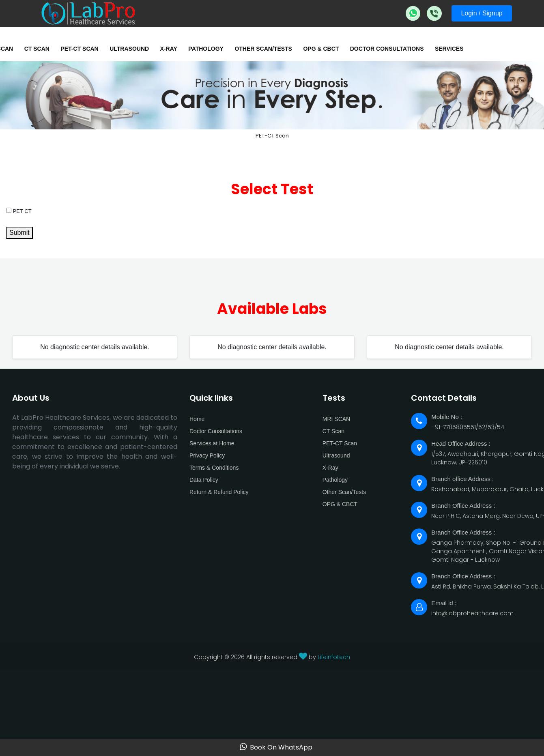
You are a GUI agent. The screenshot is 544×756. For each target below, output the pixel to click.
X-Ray (169, 49)
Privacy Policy (207, 455)
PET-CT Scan (79, 49)
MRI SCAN (336, 419)
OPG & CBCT (321, 49)
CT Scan (37, 49)
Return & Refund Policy (219, 492)
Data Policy (204, 480)
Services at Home (212, 443)
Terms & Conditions (214, 468)
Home (197, 419)
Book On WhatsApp (276, 747)
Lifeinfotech (334, 657)
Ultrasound (129, 49)
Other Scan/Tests (263, 49)
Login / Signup (482, 13)
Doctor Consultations (387, 49)
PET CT (19, 211)
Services (449, 49)
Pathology (206, 49)
